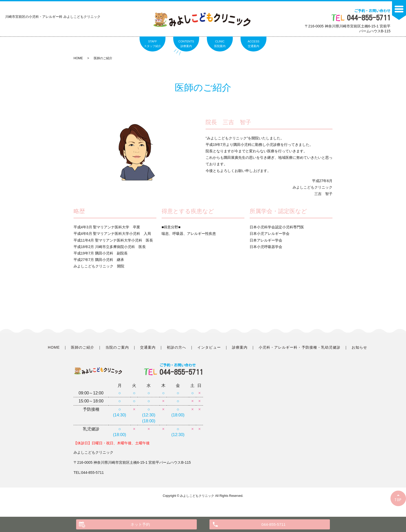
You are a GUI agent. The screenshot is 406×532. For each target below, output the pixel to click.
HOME (78, 58)
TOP (398, 500)
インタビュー (209, 347)
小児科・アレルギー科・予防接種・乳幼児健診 (300, 347)
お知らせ (359, 347)
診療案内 (240, 347)
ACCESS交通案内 (253, 44)
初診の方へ (176, 347)
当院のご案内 (117, 347)
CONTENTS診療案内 (186, 44)
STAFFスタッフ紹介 (153, 44)
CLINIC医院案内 (220, 44)
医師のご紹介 (83, 347)
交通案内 (148, 347)
